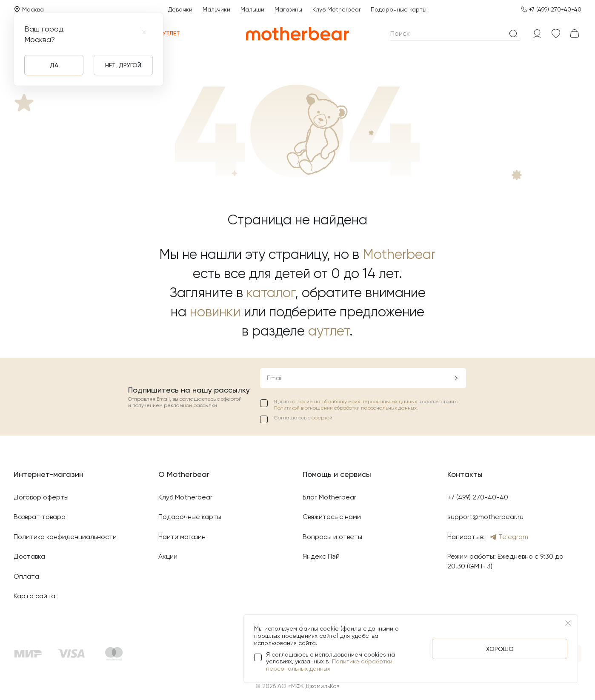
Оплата (26, 576)
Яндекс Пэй (321, 556)
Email (275, 378)
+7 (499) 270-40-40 (555, 9)
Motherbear (399, 254)
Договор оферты (41, 497)
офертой (322, 418)
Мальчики (216, 9)
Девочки (180, 9)
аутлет (329, 331)
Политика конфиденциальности (65, 537)
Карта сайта (34, 596)
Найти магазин (182, 537)
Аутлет (164, 33)
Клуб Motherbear (336, 9)
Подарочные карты (399, 9)
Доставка (29, 556)
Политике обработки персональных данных (329, 665)
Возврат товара (40, 517)
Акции (168, 556)
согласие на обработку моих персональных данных (354, 402)
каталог (271, 293)
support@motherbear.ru (485, 517)
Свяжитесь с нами (332, 517)
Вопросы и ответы (332, 537)
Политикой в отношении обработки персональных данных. (346, 408)
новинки (215, 312)
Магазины (288, 9)
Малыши (252, 9)
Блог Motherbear (329, 497)
